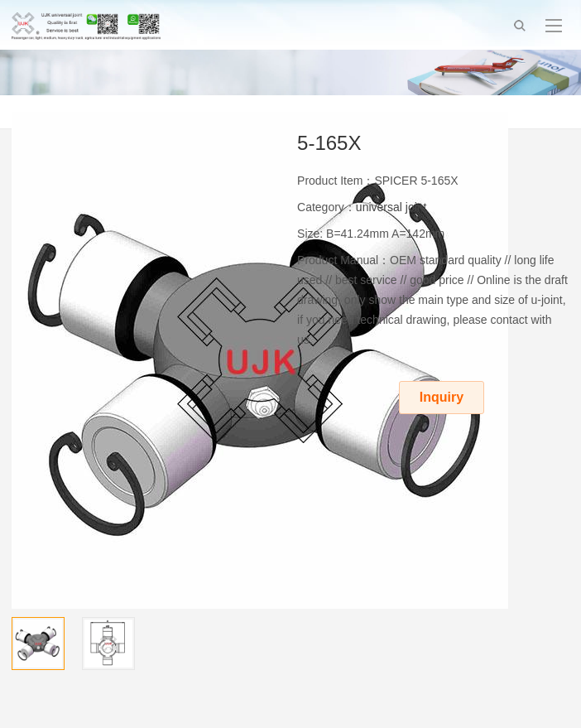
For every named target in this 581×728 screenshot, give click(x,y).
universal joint (391, 207)
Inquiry (442, 397)
